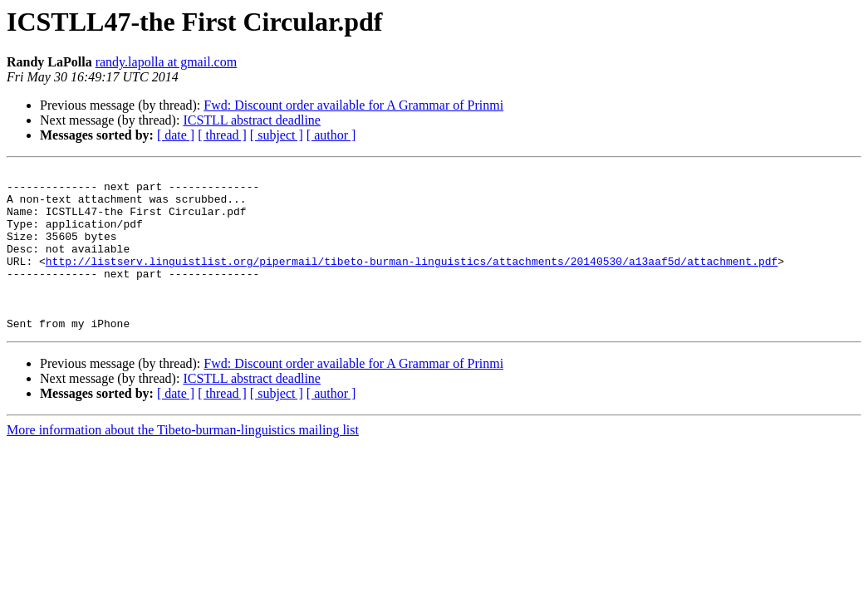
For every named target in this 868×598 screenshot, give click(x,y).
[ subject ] (277, 135)
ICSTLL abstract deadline (252, 120)
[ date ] (176, 135)
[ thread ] (222, 135)
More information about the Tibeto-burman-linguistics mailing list (183, 462)
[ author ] (331, 135)
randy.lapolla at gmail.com (166, 62)
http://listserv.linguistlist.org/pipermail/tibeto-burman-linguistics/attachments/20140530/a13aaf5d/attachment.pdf (412, 281)
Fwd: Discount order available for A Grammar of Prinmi (353, 105)
